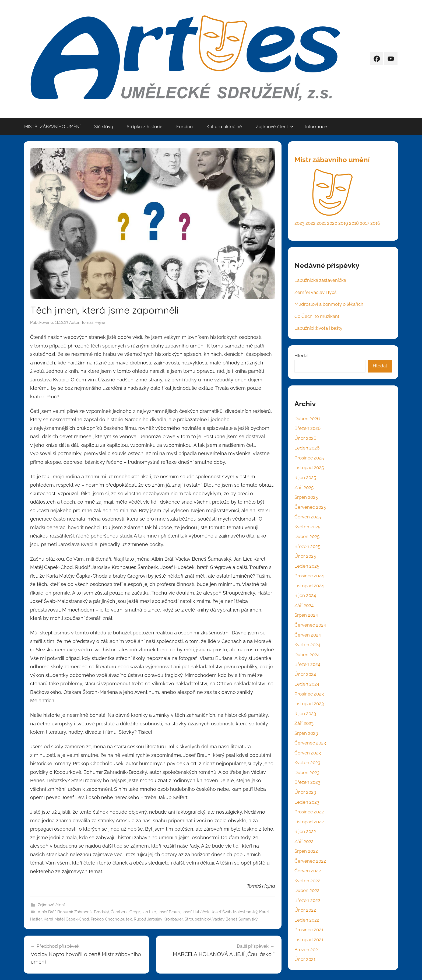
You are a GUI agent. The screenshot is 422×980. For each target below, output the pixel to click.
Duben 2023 (307, 772)
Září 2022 (304, 841)
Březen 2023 (307, 782)
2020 (332, 223)
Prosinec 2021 (309, 930)
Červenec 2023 (310, 743)
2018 (354, 223)
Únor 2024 (305, 674)
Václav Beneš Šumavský (235, 919)
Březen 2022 (307, 900)
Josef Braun (169, 912)
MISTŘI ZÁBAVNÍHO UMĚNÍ (52, 126)
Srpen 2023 (306, 733)
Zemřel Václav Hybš (315, 292)
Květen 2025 (307, 527)
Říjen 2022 (305, 831)
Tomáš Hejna (93, 322)
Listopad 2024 (309, 586)
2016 (375, 223)
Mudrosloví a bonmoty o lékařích (329, 304)
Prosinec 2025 (309, 458)
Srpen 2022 (306, 851)
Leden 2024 (307, 684)
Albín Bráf (47, 912)
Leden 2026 (307, 448)
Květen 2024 (307, 645)
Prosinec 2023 (309, 694)
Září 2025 (304, 487)
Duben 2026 (307, 419)
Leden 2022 (307, 920)
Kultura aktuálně (224, 126)
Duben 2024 (307, 655)
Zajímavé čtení (275, 126)
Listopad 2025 (309, 468)
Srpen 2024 (306, 615)
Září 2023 (304, 723)
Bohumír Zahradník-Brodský (83, 912)
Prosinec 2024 (309, 576)
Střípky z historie (145, 126)
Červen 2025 (308, 517)
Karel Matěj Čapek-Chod (66, 919)
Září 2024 (304, 605)
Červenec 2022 (310, 861)
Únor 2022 (305, 910)
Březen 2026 (307, 428)
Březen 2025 (307, 546)
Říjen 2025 (305, 477)
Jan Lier (149, 912)
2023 (299, 223)
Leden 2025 (307, 566)
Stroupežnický (198, 919)
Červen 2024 (308, 635)
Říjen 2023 (305, 714)
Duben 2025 (307, 536)
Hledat (302, 356)
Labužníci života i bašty (318, 328)
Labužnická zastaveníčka (320, 280)
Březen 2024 (307, 664)
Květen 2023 (307, 763)
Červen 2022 (308, 871)
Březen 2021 (307, 950)
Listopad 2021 (309, 940)
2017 (365, 223)
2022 (310, 223)
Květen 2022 (307, 881)
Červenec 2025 (310, 507)
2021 (321, 223)
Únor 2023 (305, 792)
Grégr (135, 912)
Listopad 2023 (309, 704)
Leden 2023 (307, 802)
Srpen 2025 (306, 497)
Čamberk (119, 912)
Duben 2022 (307, 890)
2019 (343, 223)
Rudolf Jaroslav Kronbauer (158, 919)
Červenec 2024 (310, 625)
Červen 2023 (308, 753)
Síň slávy (104, 126)
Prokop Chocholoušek (111, 919)
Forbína (184, 126)
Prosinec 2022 (309, 812)
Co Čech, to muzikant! (317, 316)
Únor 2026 (305, 438)
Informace (316, 126)
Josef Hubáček (196, 912)
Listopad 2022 (309, 822)
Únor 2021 (305, 959)
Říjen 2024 (305, 595)
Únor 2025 (305, 556)
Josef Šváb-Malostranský (234, 912)
